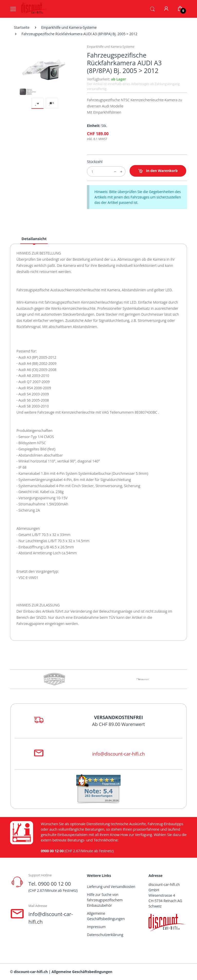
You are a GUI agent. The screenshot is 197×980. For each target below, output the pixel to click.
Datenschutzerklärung (105, 935)
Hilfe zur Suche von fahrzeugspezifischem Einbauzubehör (105, 900)
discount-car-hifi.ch (31, 972)
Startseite (22, 27)
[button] (152, 8)
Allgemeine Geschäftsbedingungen (106, 916)
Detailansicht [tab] (34, 239)
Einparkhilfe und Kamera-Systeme (69, 27)
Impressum (96, 927)
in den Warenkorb (158, 171)
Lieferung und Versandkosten (111, 887)
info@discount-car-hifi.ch (118, 754)
